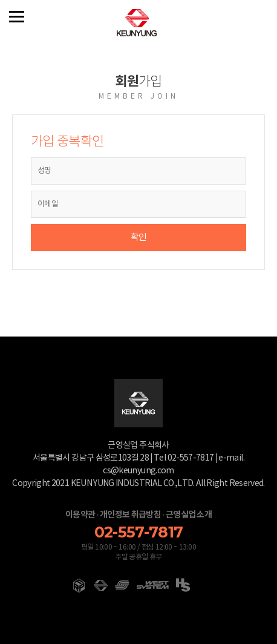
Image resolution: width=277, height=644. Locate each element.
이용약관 (80, 515)
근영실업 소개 (189, 515)
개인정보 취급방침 (130, 515)
